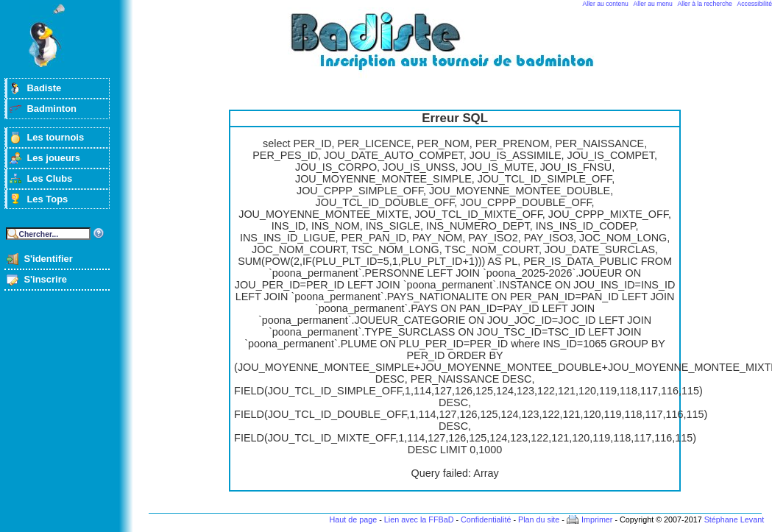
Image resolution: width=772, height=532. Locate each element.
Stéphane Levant (734, 519)
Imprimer (597, 519)
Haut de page (353, 519)
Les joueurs (53, 158)
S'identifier (48, 259)
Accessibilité (755, 4)
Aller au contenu (606, 4)
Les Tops (47, 199)
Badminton (52, 109)
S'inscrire (45, 279)
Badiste (44, 88)
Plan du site (539, 519)
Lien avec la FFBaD (419, 519)
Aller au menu (653, 4)
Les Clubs (49, 178)
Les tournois (55, 137)
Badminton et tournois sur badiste (460, 48)
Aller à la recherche (705, 4)
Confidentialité (486, 519)
